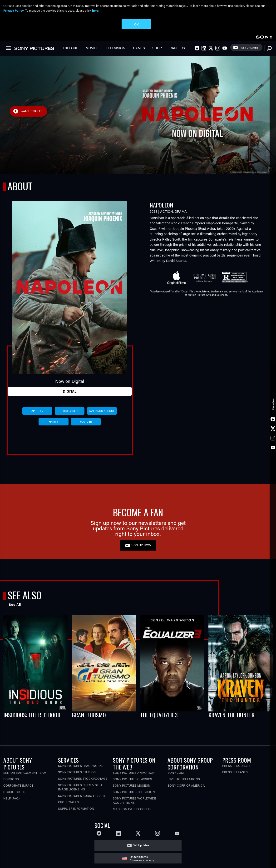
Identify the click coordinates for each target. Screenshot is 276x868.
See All (15, 604)
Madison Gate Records (132, 809)
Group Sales (68, 802)
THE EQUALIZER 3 (159, 715)
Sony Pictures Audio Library (82, 796)
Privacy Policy (14, 10)
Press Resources (236, 766)
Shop (157, 48)
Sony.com (176, 772)
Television (116, 48)
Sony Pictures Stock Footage (83, 778)
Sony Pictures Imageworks (81, 766)
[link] (264, 36)
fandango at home (102, 411)
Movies (92, 48)
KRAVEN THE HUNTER (232, 715)
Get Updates (250, 47)
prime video (70, 411)
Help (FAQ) (11, 798)
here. (96, 10)
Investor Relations (184, 779)
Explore (70, 48)
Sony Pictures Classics (132, 779)
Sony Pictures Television (134, 792)
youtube (86, 422)
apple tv (37, 411)
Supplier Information (76, 808)
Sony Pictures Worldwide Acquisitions (134, 800)
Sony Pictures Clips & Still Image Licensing (80, 787)
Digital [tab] (70, 391)
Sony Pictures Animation (134, 772)
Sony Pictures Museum (132, 785)
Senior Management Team (25, 772)
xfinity (53, 422)
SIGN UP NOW (141, 545)
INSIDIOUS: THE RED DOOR (32, 715)
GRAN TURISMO (89, 715)
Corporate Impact (18, 785)
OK (136, 24)
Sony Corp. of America (186, 785)
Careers (177, 48)
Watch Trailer (32, 111)
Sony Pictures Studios (77, 772)
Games (139, 48)
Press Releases (235, 772)
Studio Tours (14, 792)
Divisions (11, 779)
